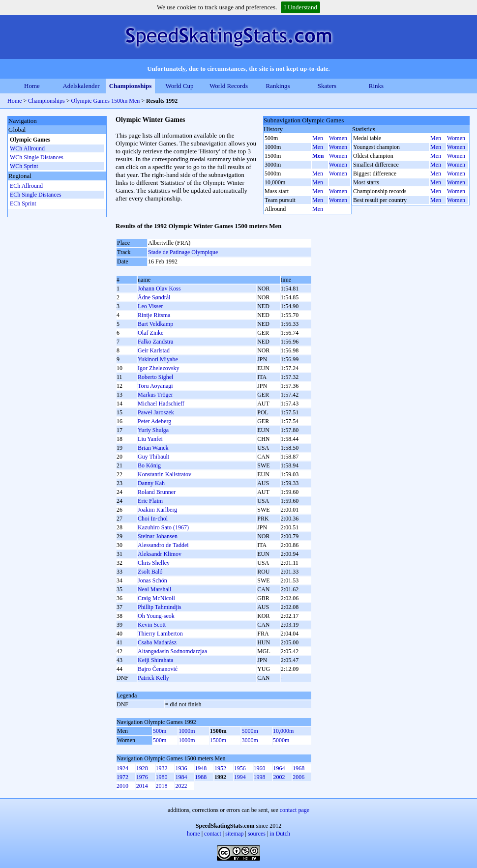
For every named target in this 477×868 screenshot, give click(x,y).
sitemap (234, 834)
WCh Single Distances (37, 157)
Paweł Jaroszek (156, 412)
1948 (201, 768)
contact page (295, 810)
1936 (181, 768)
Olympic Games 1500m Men (106, 101)
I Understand (300, 7)
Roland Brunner (157, 492)
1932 (162, 768)
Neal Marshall (154, 589)
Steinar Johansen (158, 536)
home (194, 834)
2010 (122, 786)
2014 (142, 786)
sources (257, 834)
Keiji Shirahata (155, 660)
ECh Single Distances (36, 195)
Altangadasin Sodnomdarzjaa (172, 651)
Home (32, 86)
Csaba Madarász (157, 642)
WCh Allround (27, 148)
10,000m (283, 731)
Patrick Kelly (153, 678)
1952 (220, 768)
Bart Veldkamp (155, 324)
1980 (162, 777)
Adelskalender (81, 86)
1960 (260, 768)
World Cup (179, 86)
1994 (240, 777)
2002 (279, 777)
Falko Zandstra (155, 342)
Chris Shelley (154, 563)
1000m (187, 731)
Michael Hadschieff (161, 404)
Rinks (376, 86)
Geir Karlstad (154, 350)
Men (318, 138)
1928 (142, 768)
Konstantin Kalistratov (164, 474)
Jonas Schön (152, 580)
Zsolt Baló (150, 572)
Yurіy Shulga (153, 430)
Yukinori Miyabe (158, 359)
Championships (131, 86)
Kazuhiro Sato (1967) (163, 527)
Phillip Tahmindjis (160, 607)
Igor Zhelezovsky (158, 368)
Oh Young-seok (156, 616)
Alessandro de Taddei (163, 545)
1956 (240, 768)
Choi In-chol (153, 519)
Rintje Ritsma (154, 315)
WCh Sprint (24, 166)
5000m (250, 731)
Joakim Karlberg (157, 510)
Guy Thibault (153, 457)
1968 (298, 768)
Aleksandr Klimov (160, 554)
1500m (218, 740)
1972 (122, 777)
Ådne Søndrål (154, 297)
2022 (181, 786)
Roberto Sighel (155, 377)
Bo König (149, 465)
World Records (229, 86)
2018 (162, 786)
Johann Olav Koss (159, 289)
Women (338, 138)
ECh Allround (26, 186)
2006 (298, 777)
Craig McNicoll (156, 598)
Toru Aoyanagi (155, 386)
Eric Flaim (150, 501)
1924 (122, 768)
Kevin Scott (152, 625)
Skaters (327, 86)
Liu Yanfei (150, 439)
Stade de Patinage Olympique (183, 252)
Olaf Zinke (150, 333)
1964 (279, 768)
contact (213, 834)
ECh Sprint (23, 203)
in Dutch (280, 834)
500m (160, 731)
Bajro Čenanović (158, 669)
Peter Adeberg (154, 421)
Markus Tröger (155, 395)
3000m (250, 740)
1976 (142, 777)
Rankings (278, 86)
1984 (181, 777)
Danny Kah (151, 483)
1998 (260, 777)
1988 (201, 777)
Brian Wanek (153, 448)
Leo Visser (150, 306)
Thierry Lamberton (160, 634)
